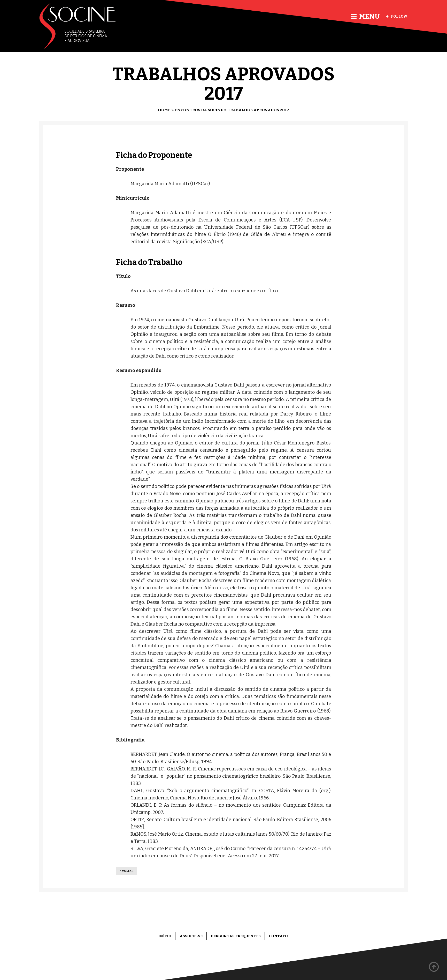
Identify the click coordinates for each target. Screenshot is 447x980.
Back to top (434, 967)
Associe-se (191, 936)
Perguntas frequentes (236, 936)
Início (165, 936)
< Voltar (127, 871)
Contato (278, 936)
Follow (397, 16)
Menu (365, 16)
